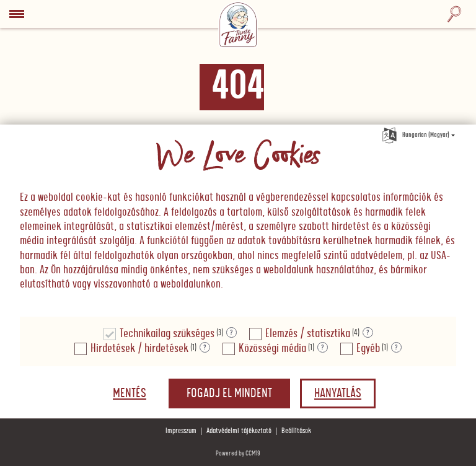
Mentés (130, 393)
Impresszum (181, 431)
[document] (238, 221)
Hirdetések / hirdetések (139, 349)
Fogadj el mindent (229, 393)
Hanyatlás (338, 393)
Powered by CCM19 (238, 453)
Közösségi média (272, 349)
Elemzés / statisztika (308, 334)
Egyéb (368, 349)
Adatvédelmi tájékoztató (239, 431)
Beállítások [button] (296, 431)
